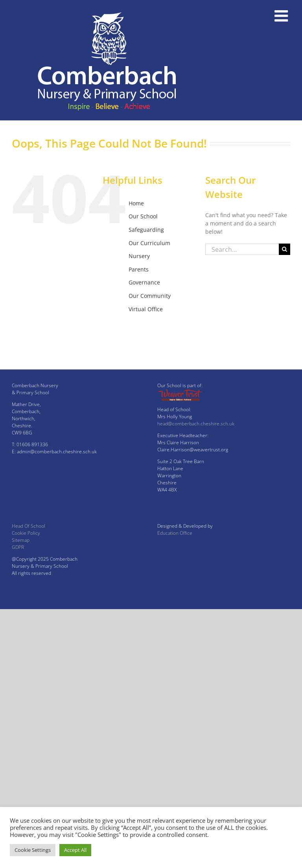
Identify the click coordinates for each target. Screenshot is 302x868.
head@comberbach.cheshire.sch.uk (196, 424)
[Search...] (242, 249)
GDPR (18, 547)
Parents (139, 269)
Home (136, 203)
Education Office (175, 533)
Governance (144, 282)
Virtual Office (146, 309)
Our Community (150, 296)
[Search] (285, 249)
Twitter (138, 335)
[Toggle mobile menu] (282, 16)
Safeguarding (146, 230)
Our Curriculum (149, 243)
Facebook (141, 322)
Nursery (139, 256)
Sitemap (21, 540)
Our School (143, 216)
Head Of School (29, 526)
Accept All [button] (75, 850)
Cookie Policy (26, 533)
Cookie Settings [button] (33, 850)
